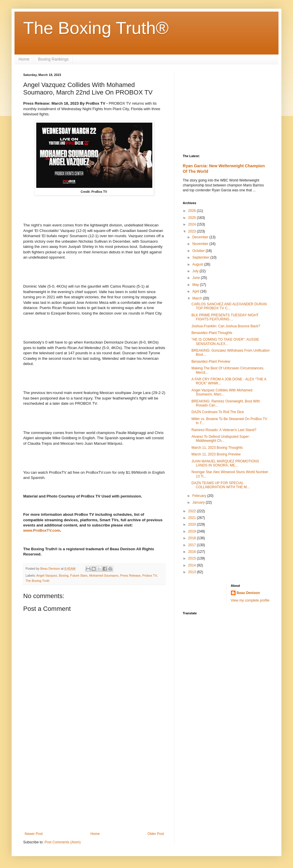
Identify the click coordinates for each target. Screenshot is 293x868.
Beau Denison (248, 593)
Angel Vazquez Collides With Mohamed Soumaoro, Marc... (222, 392)
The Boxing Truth (37, 581)
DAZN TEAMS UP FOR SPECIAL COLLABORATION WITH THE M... (221, 485)
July (196, 271)
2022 (193, 511)
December (201, 237)
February (200, 496)
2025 (193, 218)
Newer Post (34, 834)
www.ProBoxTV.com (42, 530)
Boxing (64, 575)
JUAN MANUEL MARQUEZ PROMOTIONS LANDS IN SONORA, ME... (225, 463)
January (199, 502)
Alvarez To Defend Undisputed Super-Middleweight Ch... (221, 439)
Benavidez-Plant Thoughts (212, 333)
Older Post (156, 834)
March (198, 298)
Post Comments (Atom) (63, 842)
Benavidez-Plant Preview (211, 362)
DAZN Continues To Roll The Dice (218, 412)
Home (24, 59)
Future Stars (79, 575)
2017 (193, 545)
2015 (193, 558)
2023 (193, 231)
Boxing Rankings (53, 59)
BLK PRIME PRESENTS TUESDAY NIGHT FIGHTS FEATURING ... (225, 317)
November (201, 244)
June (197, 278)
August (198, 264)
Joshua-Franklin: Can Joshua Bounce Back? (226, 326)
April (196, 291)
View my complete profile (250, 600)
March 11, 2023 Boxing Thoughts (217, 448)
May (196, 285)
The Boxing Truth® (96, 28)
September (201, 257)
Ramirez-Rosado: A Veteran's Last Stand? (224, 430)
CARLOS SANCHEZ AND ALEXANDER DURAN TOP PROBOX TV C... (229, 306)
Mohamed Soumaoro (104, 575)
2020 (193, 524)
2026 (193, 211)
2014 (193, 565)
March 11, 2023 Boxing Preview (216, 454)
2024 (193, 224)
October (199, 251)
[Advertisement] (94, 784)
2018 (193, 538)
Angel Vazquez (47, 575)
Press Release (130, 575)
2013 (193, 572)
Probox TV (150, 575)
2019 (193, 531)
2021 (193, 518)
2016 (193, 552)
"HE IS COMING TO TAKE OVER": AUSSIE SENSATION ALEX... (225, 342)
